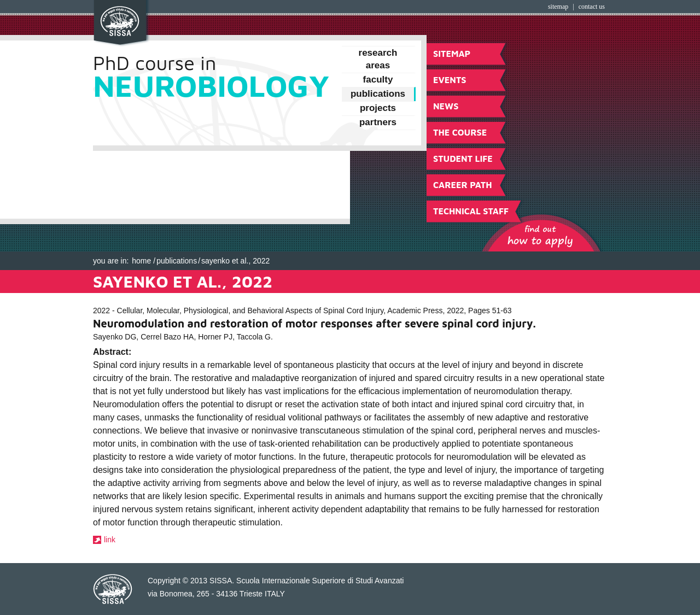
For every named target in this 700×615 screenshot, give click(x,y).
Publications (177, 261)
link (110, 540)
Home (141, 261)
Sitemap (558, 7)
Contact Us (592, 7)
